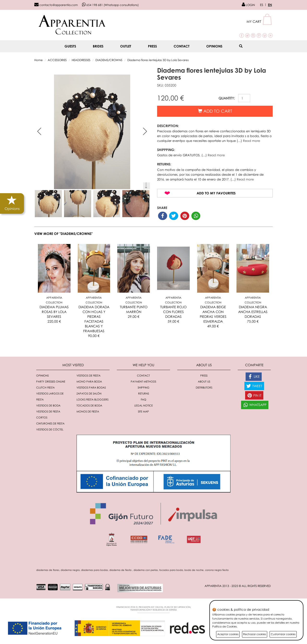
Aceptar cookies (228, 634)
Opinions (214, 46)
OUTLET (126, 46)
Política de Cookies (224, 626)
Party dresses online (51, 381)
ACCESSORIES (57, 60)
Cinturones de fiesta (50, 423)
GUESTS (70, 46)
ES (262, 5)
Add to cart (215, 111)
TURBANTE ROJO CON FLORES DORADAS (173, 312)
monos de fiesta (88, 411)
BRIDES (98, 46)
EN (270, 5)
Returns (144, 393)
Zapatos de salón (89, 393)
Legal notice (144, 405)
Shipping (144, 387)
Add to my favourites (216, 193)
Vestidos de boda (48, 405)
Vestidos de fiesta (89, 375)
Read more (251, 141)
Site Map (143, 411)
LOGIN (248, 5)
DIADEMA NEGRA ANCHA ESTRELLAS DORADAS (253, 312)
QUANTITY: (227, 98)
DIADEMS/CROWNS (109, 60)
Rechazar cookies (255, 634)
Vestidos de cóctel (50, 429)
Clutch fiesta (45, 387)
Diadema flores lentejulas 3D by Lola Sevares (158, 60)
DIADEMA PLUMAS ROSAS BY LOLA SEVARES (54, 312)
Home (38, 60)
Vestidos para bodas (91, 387)
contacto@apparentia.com (56, 5)
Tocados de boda (89, 405)
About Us (204, 381)
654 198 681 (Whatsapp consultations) (110, 5)
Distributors (204, 387)
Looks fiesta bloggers (92, 399)
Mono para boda (89, 381)
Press (152, 46)
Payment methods (143, 381)
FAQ (144, 399)
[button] (260, 21)
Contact (182, 46)
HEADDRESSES (81, 60)
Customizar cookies (283, 634)
